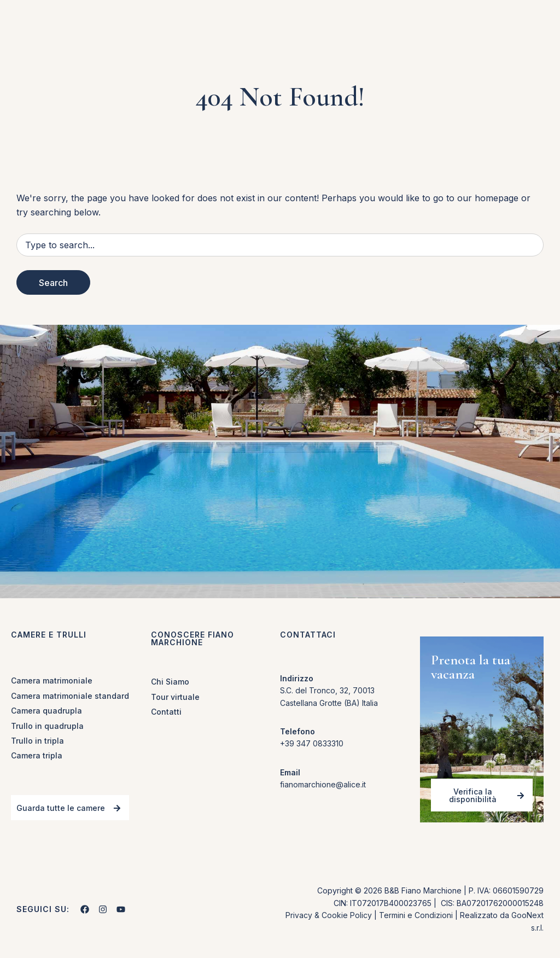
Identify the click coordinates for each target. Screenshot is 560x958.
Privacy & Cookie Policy (329, 915)
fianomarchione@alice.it (323, 784)
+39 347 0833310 (312, 743)
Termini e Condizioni (416, 915)
